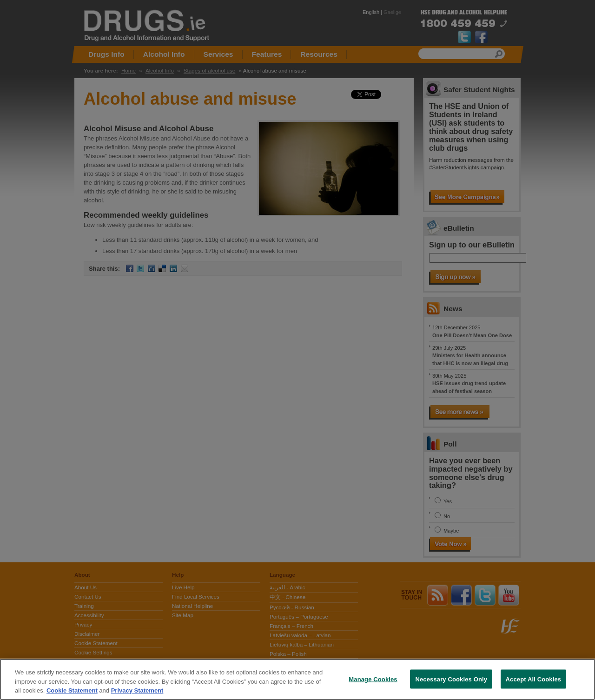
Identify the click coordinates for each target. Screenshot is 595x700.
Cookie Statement (72, 690)
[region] (297, 679)
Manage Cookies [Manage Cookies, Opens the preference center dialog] (373, 679)
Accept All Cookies (534, 679)
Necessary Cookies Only (451, 679)
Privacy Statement (137, 690)
